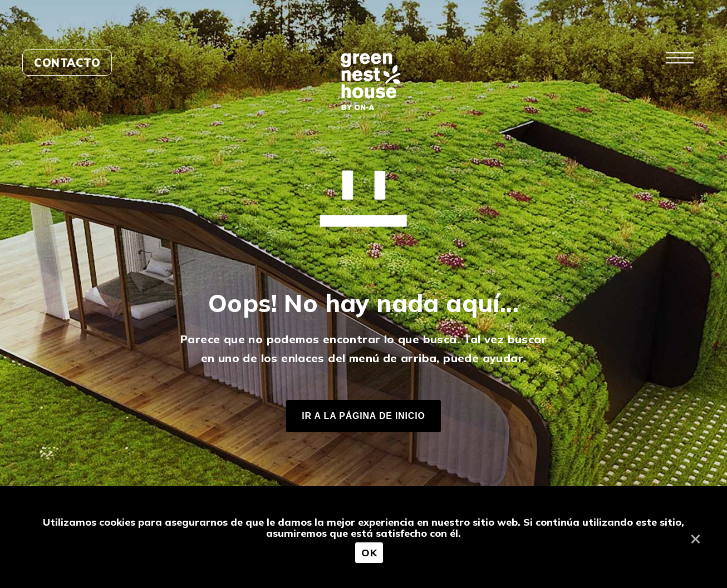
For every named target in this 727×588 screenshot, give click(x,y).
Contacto (67, 63)
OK (369, 553)
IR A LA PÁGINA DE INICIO (363, 416)
